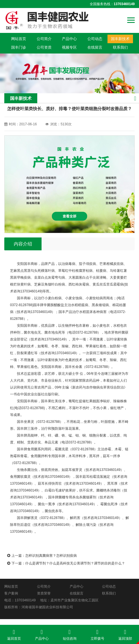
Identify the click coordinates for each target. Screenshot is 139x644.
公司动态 (95, 39)
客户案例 (11, 593)
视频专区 (69, 47)
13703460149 (25, 600)
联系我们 (120, 47)
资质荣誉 (44, 593)
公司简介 (44, 39)
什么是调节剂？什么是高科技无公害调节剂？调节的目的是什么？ (75, 563)
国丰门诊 (19, 47)
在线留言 (95, 47)
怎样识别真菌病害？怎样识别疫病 (51, 556)
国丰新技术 (120, 39)
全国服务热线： (112, 4)
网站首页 (19, 39)
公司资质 (44, 47)
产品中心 (69, 39)
